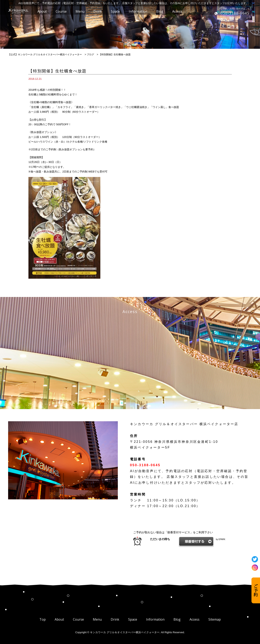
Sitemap (215, 619)
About (59, 619)
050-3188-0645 (235, 13)
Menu (97, 619)
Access (194, 619)
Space (133, 619)
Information (155, 619)
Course (78, 619)
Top (43, 619)
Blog (177, 619)
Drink (115, 619)
